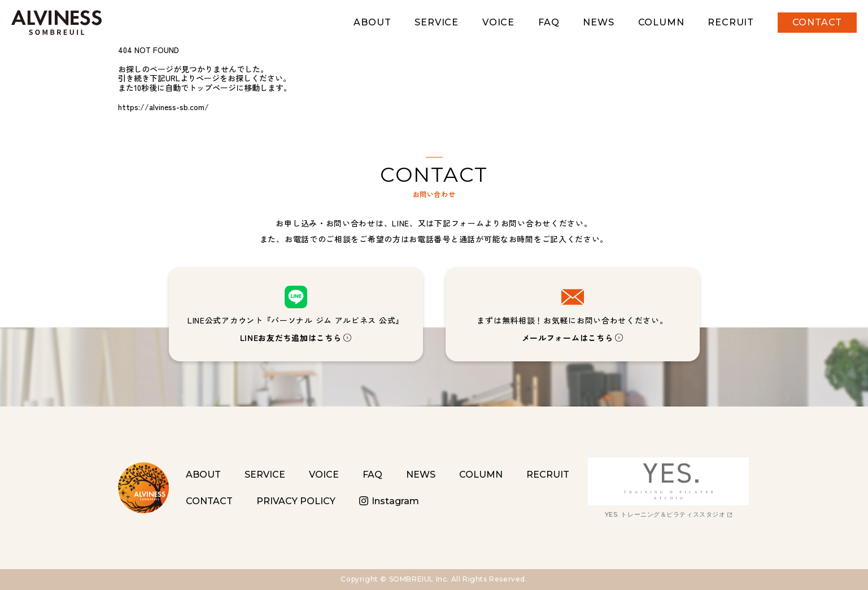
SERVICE (437, 22)
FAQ (549, 22)
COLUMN (661, 22)
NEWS (598, 22)
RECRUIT (731, 22)
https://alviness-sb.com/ (163, 107)
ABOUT (372, 22)
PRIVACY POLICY (296, 501)
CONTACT (817, 22)
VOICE (498, 22)
